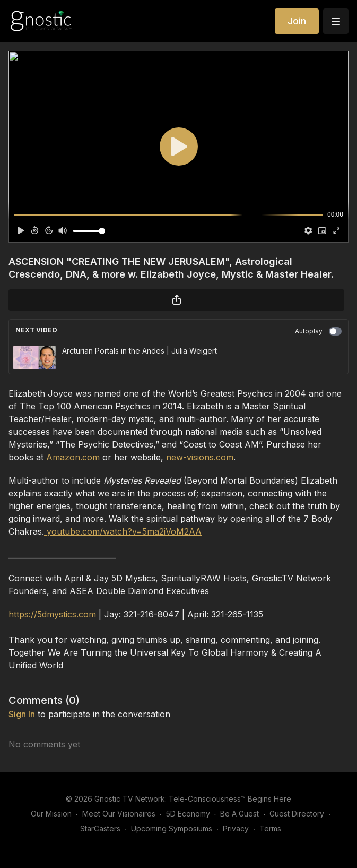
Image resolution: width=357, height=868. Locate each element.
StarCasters (100, 828)
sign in (22, 714)
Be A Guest (240, 814)
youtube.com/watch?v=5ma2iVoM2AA (123, 531)
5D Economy (188, 814)
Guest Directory (297, 814)
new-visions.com (198, 457)
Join (297, 21)
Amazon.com (72, 457)
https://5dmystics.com (52, 614)
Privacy (236, 828)
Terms (270, 828)
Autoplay (318, 331)
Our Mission (51, 814)
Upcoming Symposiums (172, 828)
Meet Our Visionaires (119, 814)
